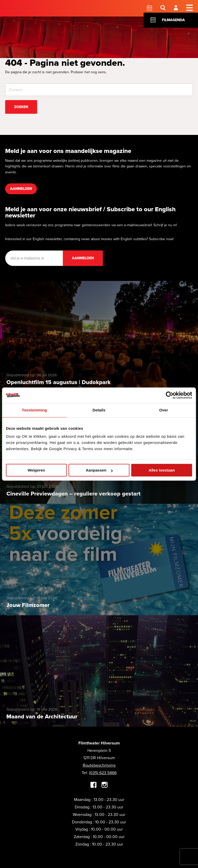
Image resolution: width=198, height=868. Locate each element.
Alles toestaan (162, 470)
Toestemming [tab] (35, 410)
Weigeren (36, 470)
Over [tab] (164, 410)
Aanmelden (21, 189)
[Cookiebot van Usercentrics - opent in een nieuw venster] (170, 395)
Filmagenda (173, 20)
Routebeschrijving (99, 765)
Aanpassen (99, 470)
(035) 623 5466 (103, 773)
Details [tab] (99, 410)
